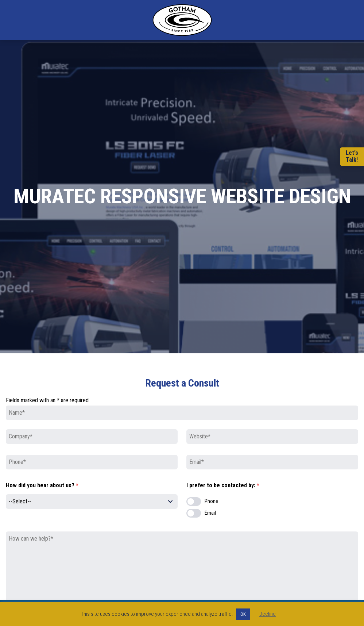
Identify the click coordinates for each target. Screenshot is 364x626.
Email (210, 513)
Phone (211, 501)
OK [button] (243, 614)
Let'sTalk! (352, 157)
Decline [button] (268, 614)
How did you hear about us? (42, 485)
